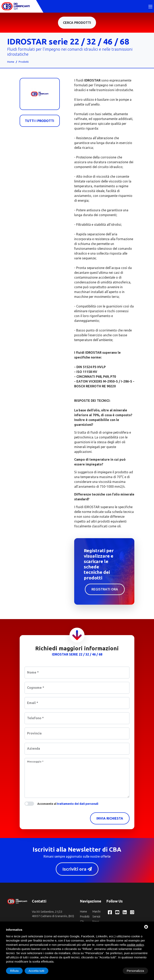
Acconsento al (68, 804)
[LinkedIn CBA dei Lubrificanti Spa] (125, 913)
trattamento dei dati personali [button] (78, 804)
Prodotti (24, 62)
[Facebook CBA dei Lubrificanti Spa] (110, 913)
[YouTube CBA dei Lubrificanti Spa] (117, 913)
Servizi (96, 917)
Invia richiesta (110, 819)
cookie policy (135, 945)
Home (11, 62)
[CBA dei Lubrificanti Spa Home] (16, 7)
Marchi (96, 912)
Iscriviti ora (77, 869)
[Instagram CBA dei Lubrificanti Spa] (132, 913)
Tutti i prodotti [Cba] (40, 121)
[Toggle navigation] (150, 7)
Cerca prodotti (77, 23)
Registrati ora (105, 590)
